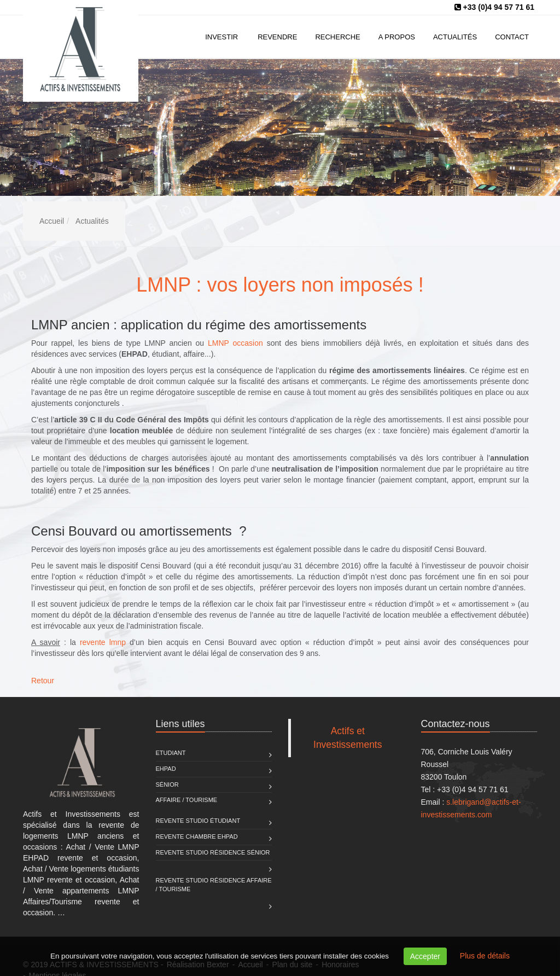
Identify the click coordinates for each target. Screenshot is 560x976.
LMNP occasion (235, 343)
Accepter (425, 956)
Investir (221, 37)
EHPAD (166, 769)
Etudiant (171, 753)
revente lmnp (103, 642)
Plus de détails (485, 956)
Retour (43, 681)
